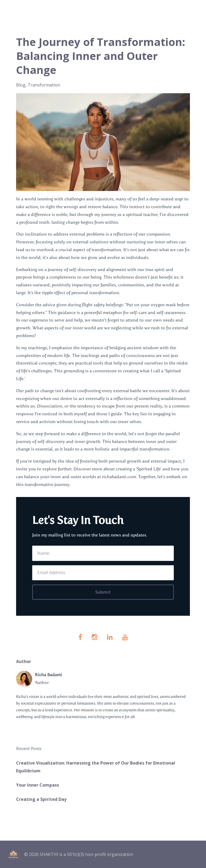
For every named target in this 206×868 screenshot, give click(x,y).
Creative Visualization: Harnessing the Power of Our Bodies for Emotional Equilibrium (96, 767)
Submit (103, 592)
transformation (44, 85)
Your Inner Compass (38, 785)
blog (21, 85)
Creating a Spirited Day (41, 799)
